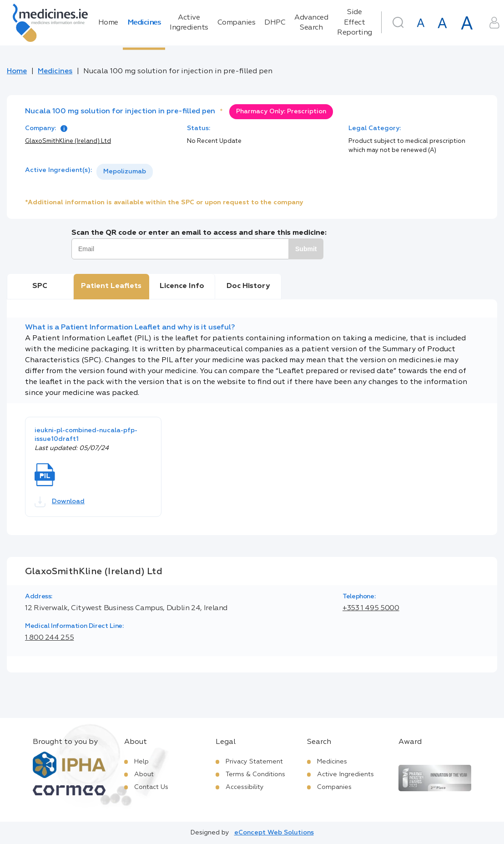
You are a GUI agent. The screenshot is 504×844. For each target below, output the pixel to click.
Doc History (248, 286)
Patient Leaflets (111, 286)
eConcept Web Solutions (274, 833)
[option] (125, 172)
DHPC (275, 23)
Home (108, 23)
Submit (306, 249)
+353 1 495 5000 (371, 608)
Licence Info (182, 286)
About (144, 774)
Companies (237, 23)
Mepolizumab (125, 172)
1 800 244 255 (49, 638)
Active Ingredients (189, 23)
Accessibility (245, 787)
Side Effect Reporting (355, 23)
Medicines (144, 23)
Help (141, 762)
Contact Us (151, 787)
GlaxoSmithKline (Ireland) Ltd (68, 141)
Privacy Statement (254, 762)
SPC (40, 286)
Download (60, 502)
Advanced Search (311, 23)
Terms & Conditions (255, 774)
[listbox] (125, 172)
